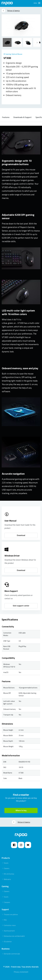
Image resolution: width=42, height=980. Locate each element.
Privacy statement (21, 972)
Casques (7, 902)
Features (6, 117)
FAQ (5, 920)
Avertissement (9, 931)
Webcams (7, 879)
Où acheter (8, 942)
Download (21, 535)
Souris (6, 863)
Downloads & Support (22, 117)
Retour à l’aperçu (11, 11)
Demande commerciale (12, 954)
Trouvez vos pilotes (11, 914)
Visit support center (21, 606)
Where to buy (21, 810)
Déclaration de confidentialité (14, 936)
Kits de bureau (9, 874)
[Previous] (37, 42)
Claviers (7, 868)
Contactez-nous (10, 925)
